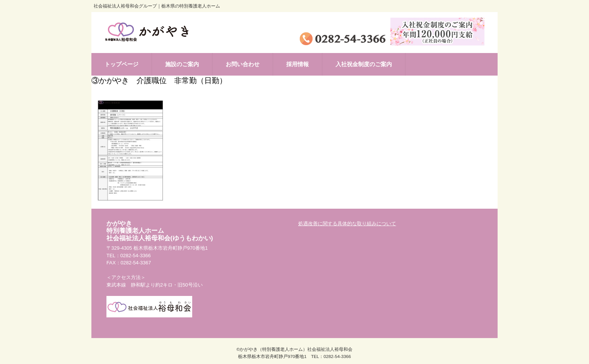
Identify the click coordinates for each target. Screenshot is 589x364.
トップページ (121, 64)
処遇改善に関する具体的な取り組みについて (347, 224)
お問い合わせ (243, 64)
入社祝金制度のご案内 (364, 64)
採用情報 (298, 64)
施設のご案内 (182, 64)
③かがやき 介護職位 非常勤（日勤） (159, 80)
